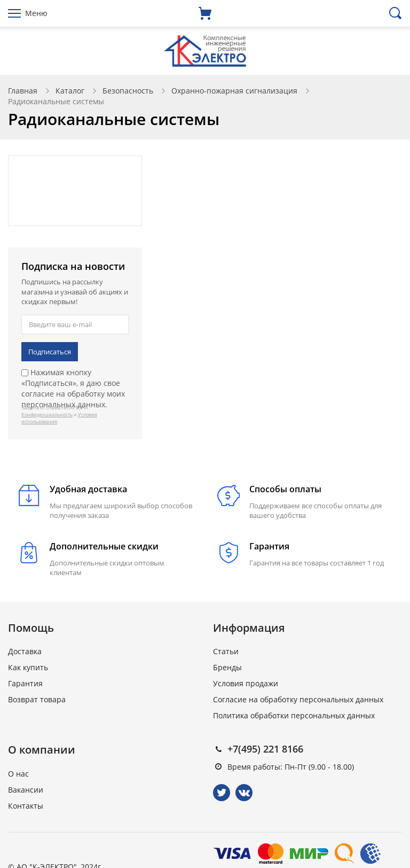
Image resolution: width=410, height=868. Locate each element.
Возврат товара (37, 699)
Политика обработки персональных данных (294, 715)
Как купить (28, 667)
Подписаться (50, 352)
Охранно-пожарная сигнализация (234, 91)
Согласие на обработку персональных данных (298, 699)
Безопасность (128, 91)
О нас (18, 774)
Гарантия (25, 683)
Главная (23, 91)
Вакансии (26, 790)
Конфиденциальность (47, 414)
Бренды (227, 667)
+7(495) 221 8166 (265, 749)
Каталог (70, 91)
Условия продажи (246, 683)
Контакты (26, 806)
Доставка (25, 651)
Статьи (226, 651)
